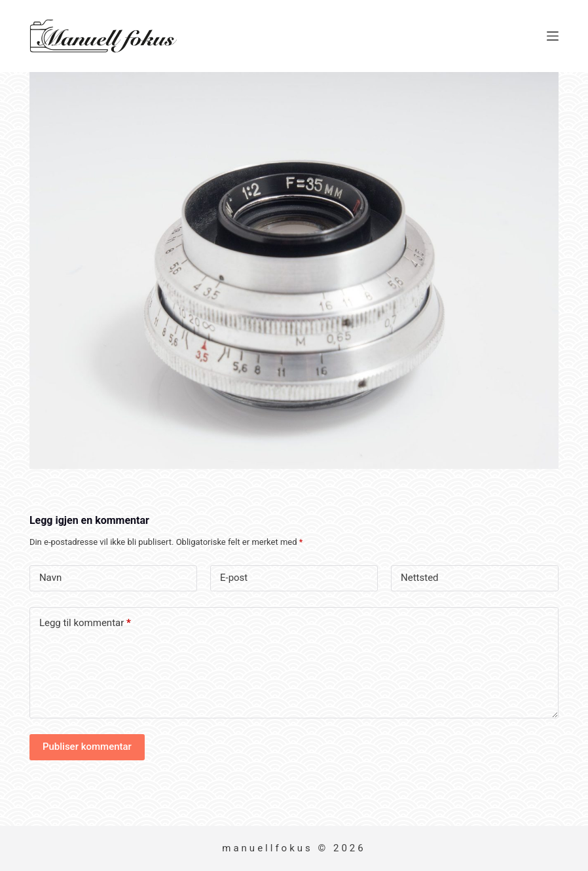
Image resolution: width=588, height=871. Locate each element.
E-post (234, 578)
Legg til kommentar (85, 623)
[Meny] (553, 36)
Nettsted (420, 578)
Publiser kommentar (87, 747)
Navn (50, 578)
